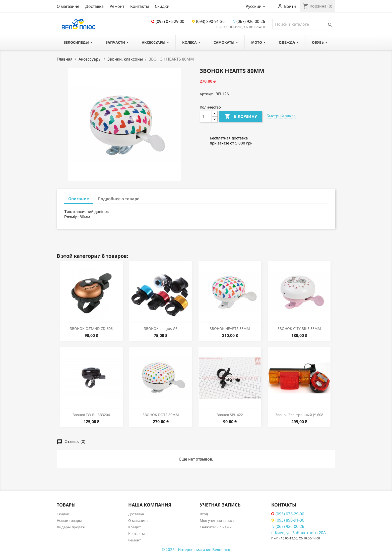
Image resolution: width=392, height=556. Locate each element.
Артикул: (207, 94)
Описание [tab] (79, 199)
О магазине (68, 6)
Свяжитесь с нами (216, 527)
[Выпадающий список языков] (256, 7)
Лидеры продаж (71, 527)
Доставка (94, 6)
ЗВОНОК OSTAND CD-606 (91, 328)
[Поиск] (304, 24)
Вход (204, 514)
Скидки (162, 6)
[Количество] (206, 117)
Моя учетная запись (217, 520)
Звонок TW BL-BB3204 (91, 415)
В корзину (241, 117)
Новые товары (69, 520)
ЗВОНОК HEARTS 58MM (230, 328)
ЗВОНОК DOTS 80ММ (161, 415)
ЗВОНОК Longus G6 (161, 328)
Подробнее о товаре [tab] (118, 199)
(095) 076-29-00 (168, 21)
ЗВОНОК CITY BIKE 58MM (299, 328)
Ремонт (117, 6)
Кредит (135, 527)
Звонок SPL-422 (230, 415)
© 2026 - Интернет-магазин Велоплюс (196, 549)
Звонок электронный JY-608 (299, 415)
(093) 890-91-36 (208, 21)
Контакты (140, 6)
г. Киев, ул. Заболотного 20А (299, 533)
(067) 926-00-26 (249, 21)
